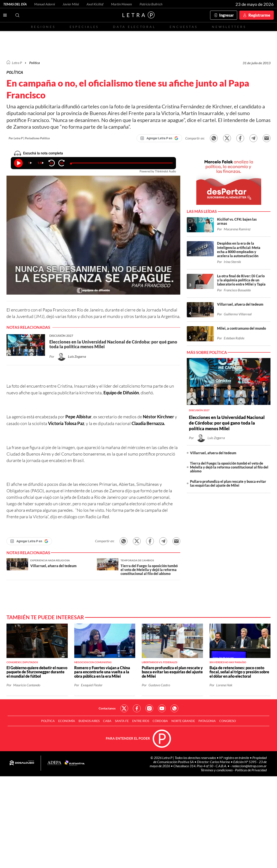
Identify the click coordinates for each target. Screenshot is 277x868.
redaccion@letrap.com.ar (249, 766)
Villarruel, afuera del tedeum (213, 453)
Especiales (84, 27)
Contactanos (107, 708)
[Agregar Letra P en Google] (159, 138)
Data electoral (134, 27)
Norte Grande (183, 721)
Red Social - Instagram (149, 708)
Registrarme (259, 15)
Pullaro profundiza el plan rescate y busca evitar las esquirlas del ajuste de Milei (228, 483)
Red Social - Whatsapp (174, 708)
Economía (67, 721)
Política (35, 63)
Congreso (228, 721)
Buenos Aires (89, 721)
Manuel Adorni (45, 4)
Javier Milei (71, 4)
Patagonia (207, 721)
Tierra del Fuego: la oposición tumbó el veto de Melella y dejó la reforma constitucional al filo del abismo (229, 467)
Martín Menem (122, 4)
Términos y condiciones (217, 770)
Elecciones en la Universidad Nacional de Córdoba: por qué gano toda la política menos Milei (227, 423)
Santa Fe (122, 721)
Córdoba (160, 721)
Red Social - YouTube (162, 708)
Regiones (43, 27)
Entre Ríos (141, 721)
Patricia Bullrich (151, 4)
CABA (107, 721)
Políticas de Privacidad (251, 770)
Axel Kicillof (95, 4)
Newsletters (229, 27)
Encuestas (184, 27)
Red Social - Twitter (124, 708)
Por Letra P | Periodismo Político (29, 138)
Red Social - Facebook (137, 708)
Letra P (17, 63)
